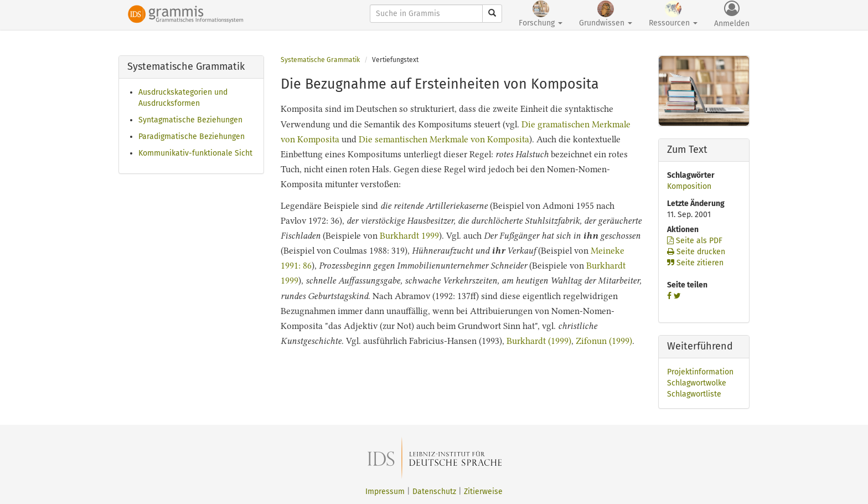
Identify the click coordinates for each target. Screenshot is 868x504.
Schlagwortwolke (697, 383)
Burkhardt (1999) (539, 341)
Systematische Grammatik (320, 60)
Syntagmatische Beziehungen (190, 120)
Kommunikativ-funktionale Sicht (195, 153)
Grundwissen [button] (606, 14)
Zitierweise (483, 492)
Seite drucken (696, 252)
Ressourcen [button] (673, 14)
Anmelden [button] (732, 14)
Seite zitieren (695, 263)
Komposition (689, 186)
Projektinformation (700, 372)
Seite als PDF (695, 241)
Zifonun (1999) (604, 341)
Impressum (385, 492)
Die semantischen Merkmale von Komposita (444, 139)
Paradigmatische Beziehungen (192, 137)
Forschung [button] (541, 14)
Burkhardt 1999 (409, 236)
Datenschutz (434, 492)
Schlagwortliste (694, 394)
